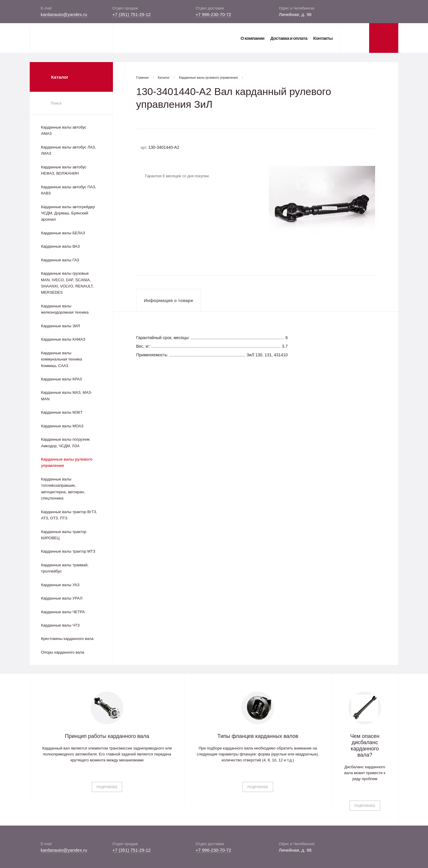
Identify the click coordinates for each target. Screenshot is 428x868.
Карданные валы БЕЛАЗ (63, 233)
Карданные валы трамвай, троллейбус (65, 568)
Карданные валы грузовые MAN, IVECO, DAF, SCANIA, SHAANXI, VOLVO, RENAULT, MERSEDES (67, 283)
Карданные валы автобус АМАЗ (64, 130)
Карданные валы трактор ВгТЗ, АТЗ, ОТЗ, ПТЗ (69, 515)
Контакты (323, 38)
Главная (142, 78)
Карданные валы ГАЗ (60, 260)
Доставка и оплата (289, 38)
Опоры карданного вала (63, 652)
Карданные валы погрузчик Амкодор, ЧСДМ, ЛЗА (65, 442)
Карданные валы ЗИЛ (60, 326)
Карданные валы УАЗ (60, 585)
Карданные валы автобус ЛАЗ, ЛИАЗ (69, 150)
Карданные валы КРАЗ (61, 379)
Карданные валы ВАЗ (60, 246)
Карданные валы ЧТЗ (60, 625)
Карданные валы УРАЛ (62, 598)
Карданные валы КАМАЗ (63, 339)
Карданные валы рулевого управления (67, 462)
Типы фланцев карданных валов (258, 736)
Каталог (164, 78)
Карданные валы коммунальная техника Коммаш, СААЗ (62, 359)
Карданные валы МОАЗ (62, 426)
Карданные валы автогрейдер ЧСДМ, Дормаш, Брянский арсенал (68, 213)
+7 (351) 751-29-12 (132, 14)
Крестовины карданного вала (67, 639)
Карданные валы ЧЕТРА (63, 612)
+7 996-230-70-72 (213, 14)
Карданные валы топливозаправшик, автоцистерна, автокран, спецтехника (63, 489)
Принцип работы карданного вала (107, 736)
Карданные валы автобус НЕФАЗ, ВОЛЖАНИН (64, 170)
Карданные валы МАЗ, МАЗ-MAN (67, 396)
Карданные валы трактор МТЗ (68, 551)
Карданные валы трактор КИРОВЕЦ (64, 535)
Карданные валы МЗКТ (62, 412)
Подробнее (107, 787)
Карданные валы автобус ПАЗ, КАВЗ (69, 190)
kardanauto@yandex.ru (64, 14)
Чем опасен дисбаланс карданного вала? (365, 746)
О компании (252, 38)
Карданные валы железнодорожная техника (65, 309)
